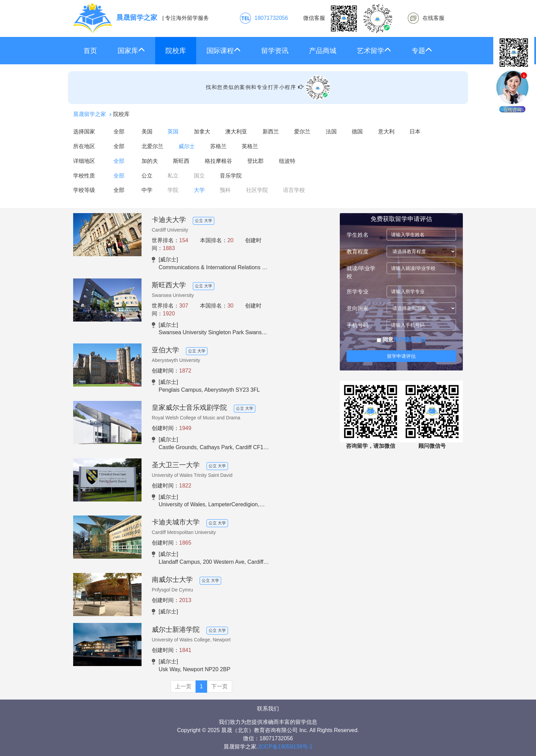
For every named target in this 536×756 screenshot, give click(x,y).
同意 (401, 340)
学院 (173, 190)
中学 (147, 190)
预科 (225, 190)
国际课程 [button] (224, 50)
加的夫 (150, 161)
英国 (173, 132)
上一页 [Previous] (183, 686)
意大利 (386, 132)
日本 (415, 132)
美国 (147, 132)
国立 (199, 176)
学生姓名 (358, 235)
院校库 (176, 51)
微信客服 (348, 18)
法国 (331, 132)
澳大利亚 (236, 132)
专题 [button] (422, 50)
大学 (199, 190)
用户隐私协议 (410, 340)
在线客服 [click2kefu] (433, 18)
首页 (90, 51)
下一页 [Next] (219, 686)
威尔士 (187, 146)
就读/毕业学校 (361, 272)
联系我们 (268, 709)
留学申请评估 (401, 356)
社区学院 (257, 190)
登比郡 (255, 161)
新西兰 (271, 132)
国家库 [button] (131, 50)
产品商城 (323, 51)
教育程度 (358, 252)
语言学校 (294, 190)
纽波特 (287, 161)
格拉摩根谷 (218, 161)
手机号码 (358, 325)
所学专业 (358, 292)
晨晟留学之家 (90, 114)
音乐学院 (231, 176)
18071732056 (271, 18)
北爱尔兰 (152, 146)
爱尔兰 (302, 132)
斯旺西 (181, 161)
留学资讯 (275, 51)
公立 (147, 176)
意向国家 (358, 308)
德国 (357, 132)
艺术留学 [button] (374, 50)
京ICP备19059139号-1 (285, 747)
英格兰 (250, 146)
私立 (173, 176)
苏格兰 (218, 146)
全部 (119, 132)
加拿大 (202, 132)
